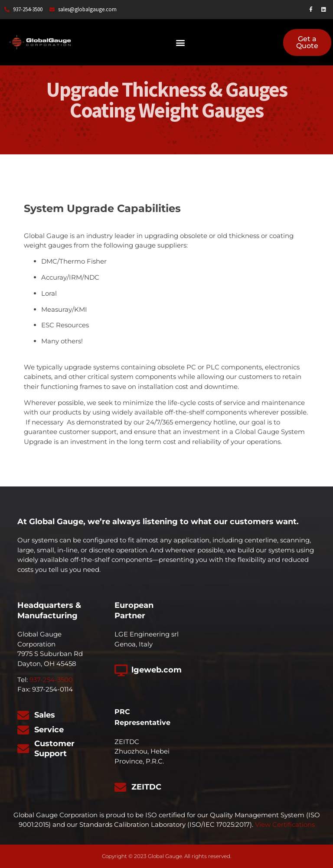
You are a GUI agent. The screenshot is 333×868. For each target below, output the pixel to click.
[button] (180, 42)
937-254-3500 (51, 680)
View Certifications (285, 824)
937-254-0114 (52, 689)
